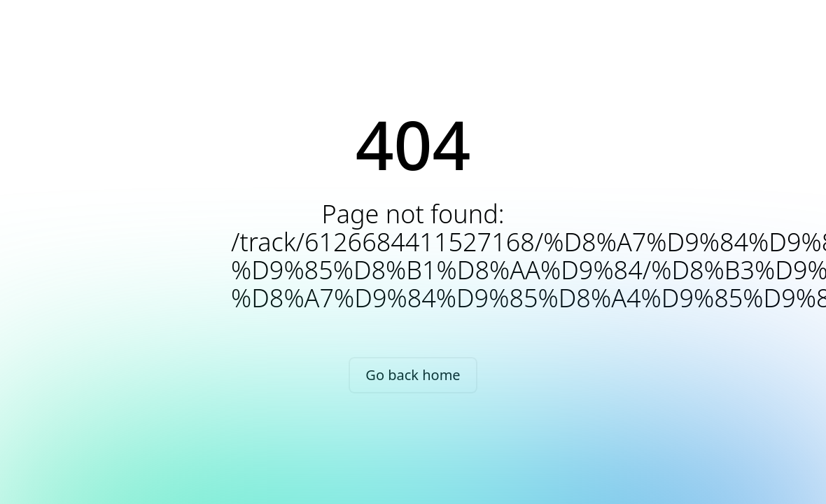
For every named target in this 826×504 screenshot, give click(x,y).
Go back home (413, 375)
